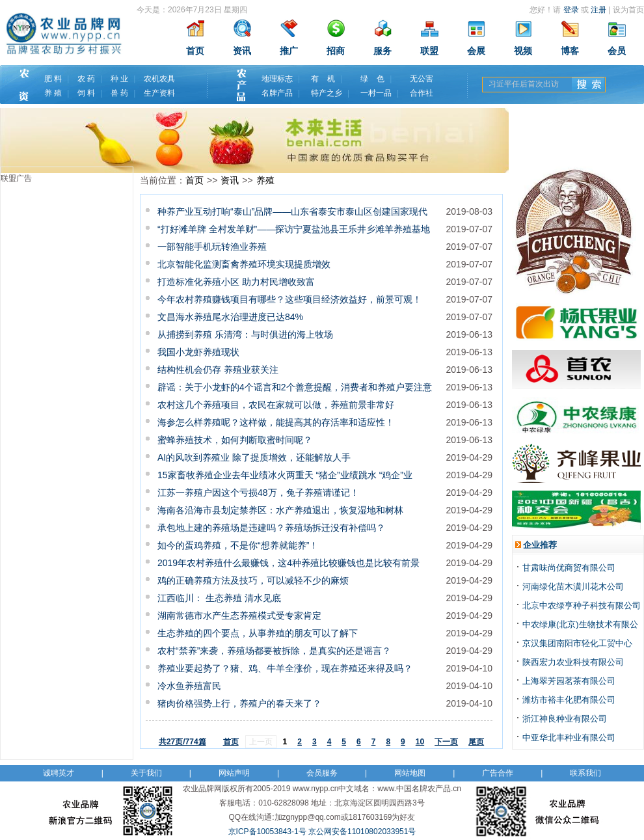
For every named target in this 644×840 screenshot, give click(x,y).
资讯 (242, 51)
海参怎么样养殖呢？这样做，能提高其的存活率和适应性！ (276, 422)
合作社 (422, 93)
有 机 (323, 79)
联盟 (429, 51)
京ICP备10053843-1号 (267, 832)
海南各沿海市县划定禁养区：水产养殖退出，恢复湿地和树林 (280, 510)
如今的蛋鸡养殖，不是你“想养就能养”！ (238, 545)
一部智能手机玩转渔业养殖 (212, 247)
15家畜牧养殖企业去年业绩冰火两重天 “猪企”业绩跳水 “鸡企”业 (285, 475)
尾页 (476, 742)
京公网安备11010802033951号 (362, 832)
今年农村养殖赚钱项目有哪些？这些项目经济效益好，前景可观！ (289, 299)
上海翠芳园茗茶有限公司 (569, 681)
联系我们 (585, 773)
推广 (289, 51)
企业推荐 (540, 545)
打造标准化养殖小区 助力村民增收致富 (236, 282)
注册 (598, 10)
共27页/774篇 (182, 742)
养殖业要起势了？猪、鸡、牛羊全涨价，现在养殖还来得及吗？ (285, 668)
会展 (476, 51)
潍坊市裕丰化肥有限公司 (569, 700)
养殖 (265, 180)
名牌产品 (277, 93)
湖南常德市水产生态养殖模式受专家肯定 (239, 616)
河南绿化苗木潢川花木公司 (573, 587)
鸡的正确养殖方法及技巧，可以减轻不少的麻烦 (253, 580)
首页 (195, 51)
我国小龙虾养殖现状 (198, 352)
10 (420, 742)
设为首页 (628, 10)
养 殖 (53, 93)
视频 (523, 51)
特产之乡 (327, 93)
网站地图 (410, 773)
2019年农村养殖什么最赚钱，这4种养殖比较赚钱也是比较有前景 (288, 563)
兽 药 (119, 93)
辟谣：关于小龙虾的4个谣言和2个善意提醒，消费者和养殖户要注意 (295, 387)
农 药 (86, 79)
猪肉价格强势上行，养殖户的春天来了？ (239, 703)
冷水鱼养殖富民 (189, 686)
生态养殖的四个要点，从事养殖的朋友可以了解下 (258, 633)
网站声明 (234, 773)
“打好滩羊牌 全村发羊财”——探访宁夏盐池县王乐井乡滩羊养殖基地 (294, 229)
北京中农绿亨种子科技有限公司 (582, 605)
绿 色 (372, 79)
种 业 (119, 79)
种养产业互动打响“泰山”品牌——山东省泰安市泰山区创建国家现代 (292, 211)
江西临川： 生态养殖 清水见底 (219, 598)
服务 (382, 51)
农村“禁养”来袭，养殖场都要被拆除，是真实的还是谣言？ (274, 651)
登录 (571, 10)
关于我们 (146, 773)
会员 (617, 51)
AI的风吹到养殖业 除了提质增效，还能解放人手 (254, 457)
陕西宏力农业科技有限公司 (573, 662)
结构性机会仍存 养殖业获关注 (218, 370)
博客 (570, 51)
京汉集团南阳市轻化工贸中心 (577, 643)
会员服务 (322, 773)
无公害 (422, 79)
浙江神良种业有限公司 (565, 719)
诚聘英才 (59, 773)
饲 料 (86, 93)
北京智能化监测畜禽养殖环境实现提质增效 (244, 264)
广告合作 (498, 773)
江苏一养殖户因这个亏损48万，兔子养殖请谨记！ (258, 493)
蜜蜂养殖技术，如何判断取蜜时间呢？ (235, 440)
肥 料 (53, 79)
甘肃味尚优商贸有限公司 (569, 568)
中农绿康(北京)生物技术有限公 (580, 624)
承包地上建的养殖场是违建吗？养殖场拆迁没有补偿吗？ (271, 528)
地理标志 (277, 79)
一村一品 (376, 93)
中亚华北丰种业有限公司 (569, 738)
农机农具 (159, 79)
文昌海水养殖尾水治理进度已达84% (230, 317)
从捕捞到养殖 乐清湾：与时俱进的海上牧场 (245, 334)
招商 (336, 51)
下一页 (446, 742)
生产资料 (159, 93)
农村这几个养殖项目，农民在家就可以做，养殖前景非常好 (276, 405)
